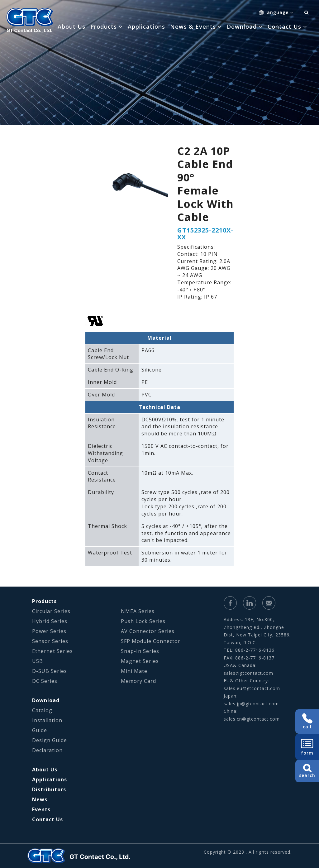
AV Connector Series (148, 631)
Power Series (49, 631)
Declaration (47, 750)
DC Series (45, 681)
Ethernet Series (52, 651)
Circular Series (51, 611)
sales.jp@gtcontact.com (251, 704)
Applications (146, 26)
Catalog (42, 710)
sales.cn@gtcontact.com (252, 719)
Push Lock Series (143, 621)
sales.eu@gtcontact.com (252, 688)
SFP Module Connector (151, 641)
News (40, 799)
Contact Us (48, 819)
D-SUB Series (50, 671)
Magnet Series (140, 661)
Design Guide (50, 740)
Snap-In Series (140, 651)
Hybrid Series (50, 621)
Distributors (49, 789)
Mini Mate (134, 671)
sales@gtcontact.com (248, 673)
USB (38, 661)
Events (41, 809)
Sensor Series (50, 641)
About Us (71, 26)
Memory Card (138, 681)
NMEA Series (138, 611)
